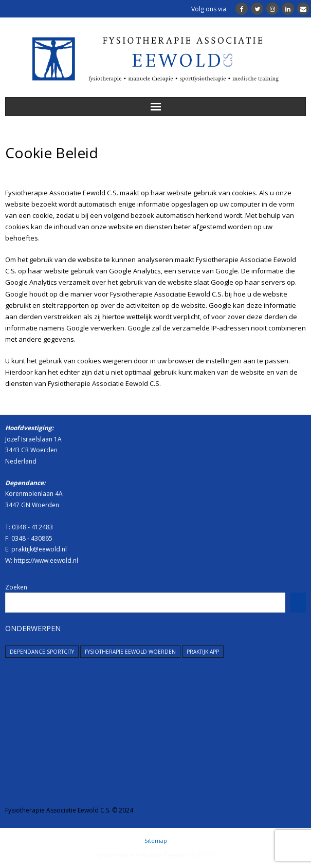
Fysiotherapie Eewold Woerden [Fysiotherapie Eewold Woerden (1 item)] (130, 652)
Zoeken (16, 587)
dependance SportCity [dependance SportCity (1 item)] (42, 652)
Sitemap (156, 841)
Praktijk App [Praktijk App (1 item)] (203, 652)
